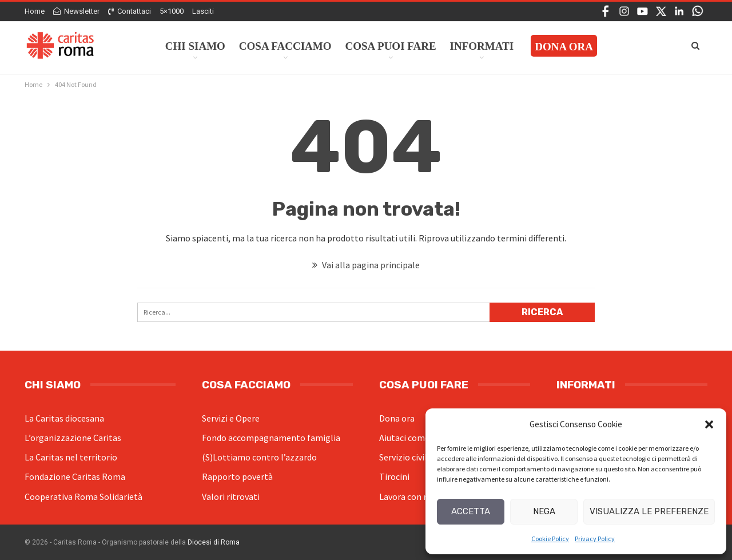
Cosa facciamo (285, 46)
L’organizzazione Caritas (73, 438)
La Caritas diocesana (64, 418)
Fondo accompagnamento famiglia (271, 438)
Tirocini (394, 476)
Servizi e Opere (231, 418)
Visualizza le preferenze (649, 511)
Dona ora (397, 418)
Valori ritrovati (231, 497)
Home (35, 11)
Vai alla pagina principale (366, 265)
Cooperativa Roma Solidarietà (83, 497)
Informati (482, 46)
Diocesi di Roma (214, 542)
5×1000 (172, 11)
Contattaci (130, 11)
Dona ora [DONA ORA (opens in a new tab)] (564, 47)
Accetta (471, 511)
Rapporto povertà (237, 476)
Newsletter (76, 11)
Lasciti (203, 11)
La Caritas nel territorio (71, 457)
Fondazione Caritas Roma (75, 476)
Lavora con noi (407, 497)
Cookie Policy (550, 539)
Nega (544, 511)
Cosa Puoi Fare (391, 46)
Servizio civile (405, 457)
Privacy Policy (595, 539)
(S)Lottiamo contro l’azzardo (259, 457)
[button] (709, 424)
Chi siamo (195, 46)
